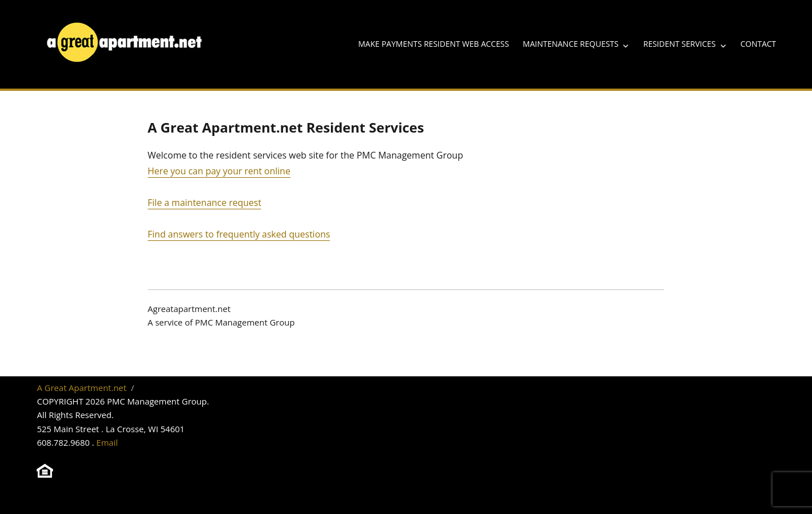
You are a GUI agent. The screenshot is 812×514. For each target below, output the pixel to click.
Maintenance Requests (571, 44)
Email (107, 442)
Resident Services (679, 44)
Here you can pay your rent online (219, 171)
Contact (758, 44)
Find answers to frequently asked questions (239, 234)
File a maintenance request (205, 203)
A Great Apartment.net (81, 388)
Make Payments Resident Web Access (433, 44)
